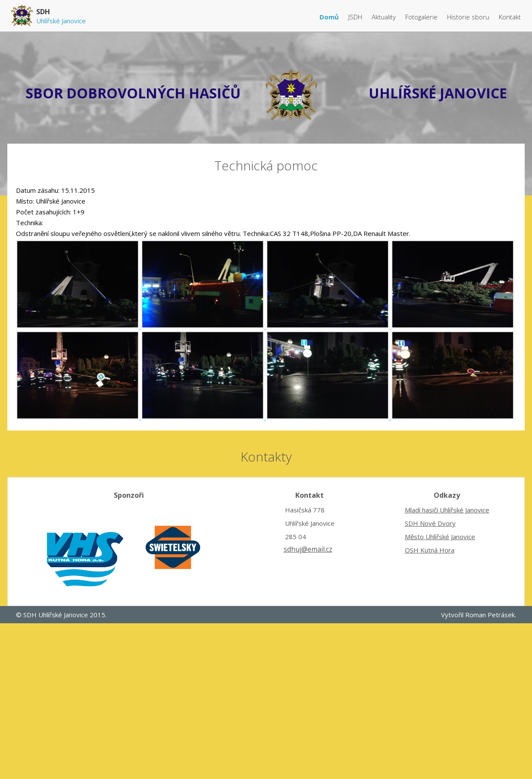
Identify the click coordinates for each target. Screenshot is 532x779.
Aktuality (385, 17)
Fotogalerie (422, 17)
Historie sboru (469, 17)
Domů (330, 17)
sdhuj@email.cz (308, 549)
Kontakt (510, 17)
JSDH (356, 17)
